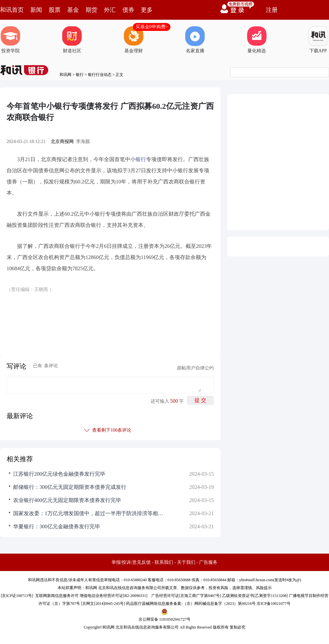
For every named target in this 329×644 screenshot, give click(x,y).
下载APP (318, 40)
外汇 (110, 10)
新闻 (36, 10)
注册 (272, 10)
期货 (91, 10)
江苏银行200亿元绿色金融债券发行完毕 (59, 474)
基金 (73, 10)
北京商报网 (62, 142)
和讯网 (65, 75)
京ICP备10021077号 (274, 604)
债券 (128, 10)
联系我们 (164, 562)
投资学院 (11, 40)
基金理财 (134, 40)
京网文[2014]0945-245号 (103, 604)
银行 (80, 75)
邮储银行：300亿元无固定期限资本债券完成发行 (70, 487)
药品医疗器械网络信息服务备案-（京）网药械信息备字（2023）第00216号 (191, 604)
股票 (55, 10)
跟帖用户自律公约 (195, 368)
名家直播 (195, 40)
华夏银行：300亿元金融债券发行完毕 (57, 526)
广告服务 (208, 562)
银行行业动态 (100, 75)
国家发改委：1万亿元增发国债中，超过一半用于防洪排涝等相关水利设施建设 (89, 513)
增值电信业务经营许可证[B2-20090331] (114, 596)
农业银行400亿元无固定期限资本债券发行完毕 (67, 500)
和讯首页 (12, 10)
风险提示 (264, 588)
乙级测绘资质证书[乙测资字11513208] (255, 596)
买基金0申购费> (152, 27)
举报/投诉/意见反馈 (131, 562)
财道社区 (72, 40)
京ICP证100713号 (17, 596)
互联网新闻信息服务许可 (57, 596)
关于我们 (186, 562)
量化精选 (257, 40)
